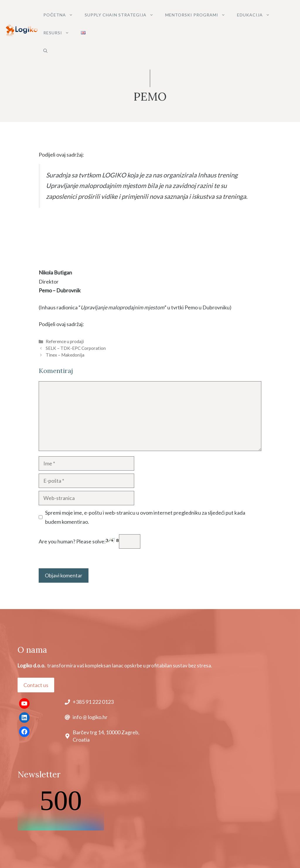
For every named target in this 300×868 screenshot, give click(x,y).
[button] (45, 51)
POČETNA (61, 15)
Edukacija (256, 15)
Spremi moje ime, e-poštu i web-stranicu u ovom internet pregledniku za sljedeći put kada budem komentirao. (145, 517)
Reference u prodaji (65, 341)
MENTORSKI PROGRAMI (198, 15)
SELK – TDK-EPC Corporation (76, 348)
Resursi (59, 33)
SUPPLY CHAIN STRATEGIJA (122, 15)
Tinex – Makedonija (65, 355)
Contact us (36, 685)
